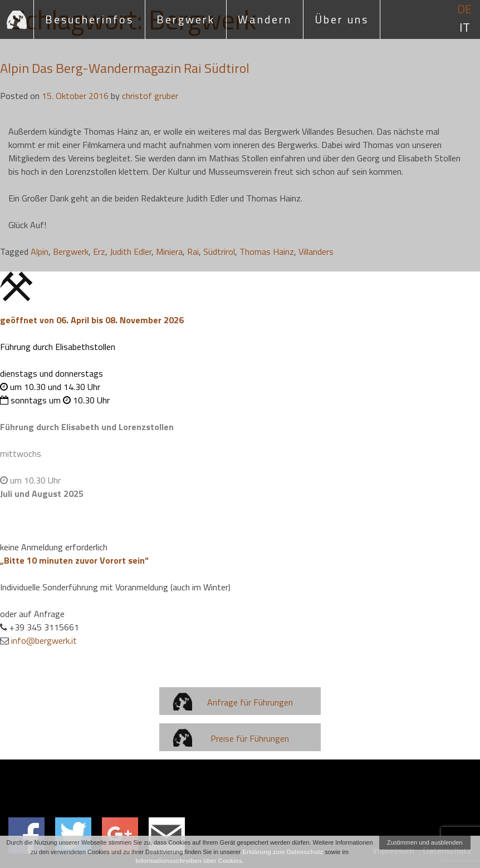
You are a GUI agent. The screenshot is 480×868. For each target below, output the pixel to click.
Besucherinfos (89, 19)
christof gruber (150, 96)
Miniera (169, 251)
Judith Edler (131, 251)
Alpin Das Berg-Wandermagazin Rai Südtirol (125, 68)
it (465, 28)
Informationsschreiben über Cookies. (189, 861)
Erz (99, 251)
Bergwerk (186, 19)
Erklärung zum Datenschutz (283, 852)
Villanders (316, 251)
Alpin (40, 251)
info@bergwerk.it (44, 640)
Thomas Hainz (267, 251)
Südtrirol (219, 251)
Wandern (265, 19)
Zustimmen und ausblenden (425, 842)
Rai (193, 251)
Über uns (342, 19)
